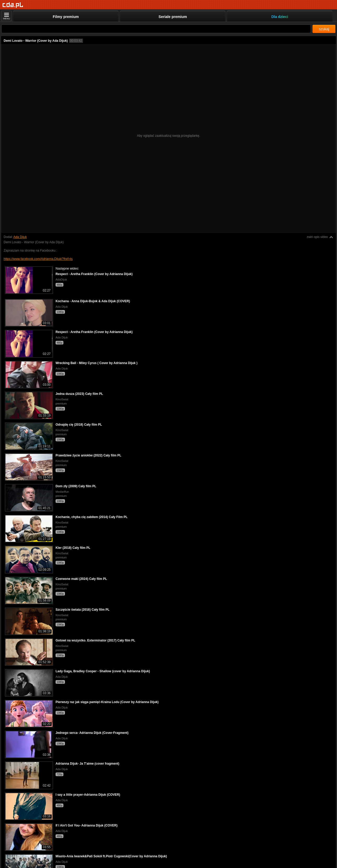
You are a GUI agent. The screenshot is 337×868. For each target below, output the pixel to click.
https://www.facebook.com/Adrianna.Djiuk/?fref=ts (38, 259)
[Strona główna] (13, 5)
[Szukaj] (156, 29)
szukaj (324, 29)
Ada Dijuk (20, 237)
